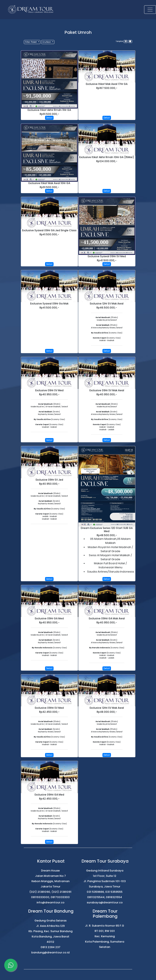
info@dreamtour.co (50, 902)
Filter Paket (31, 42)
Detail (49, 118)
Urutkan (47, 42)
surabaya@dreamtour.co (105, 902)
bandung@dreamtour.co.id (50, 952)
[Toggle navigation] (150, 10)
